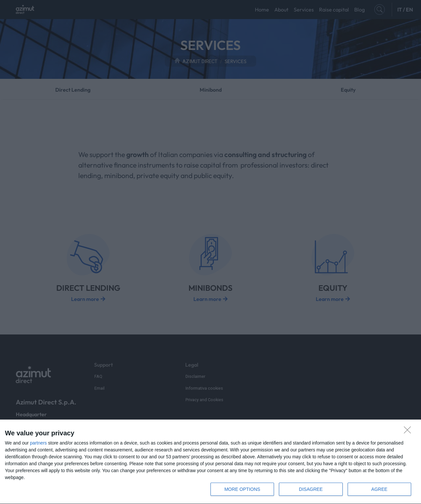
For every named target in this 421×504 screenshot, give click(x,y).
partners (38, 443)
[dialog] (210, 462)
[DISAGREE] (409, 432)
